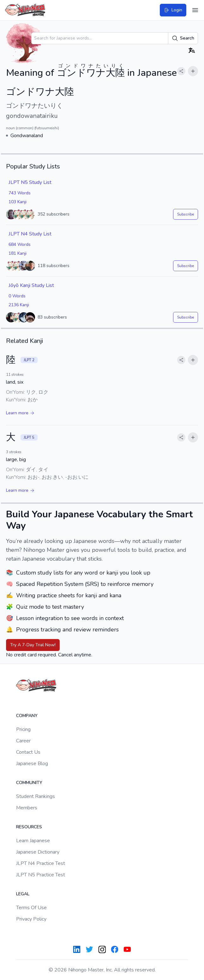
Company (27, 716)
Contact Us (28, 752)
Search (183, 38)
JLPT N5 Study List (30, 182)
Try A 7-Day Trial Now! (33, 645)
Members (27, 808)
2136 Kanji (19, 305)
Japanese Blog (32, 764)
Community (29, 783)
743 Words (20, 193)
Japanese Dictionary (38, 852)
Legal (23, 894)
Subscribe (186, 214)
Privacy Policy (31, 919)
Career (23, 741)
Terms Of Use (31, 908)
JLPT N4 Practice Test (41, 863)
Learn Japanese (33, 841)
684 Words (20, 244)
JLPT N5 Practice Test (41, 875)
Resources (29, 827)
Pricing (23, 729)
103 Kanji (18, 202)
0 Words (17, 296)
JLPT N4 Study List (30, 234)
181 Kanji (18, 253)
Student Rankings (36, 796)
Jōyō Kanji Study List (31, 285)
